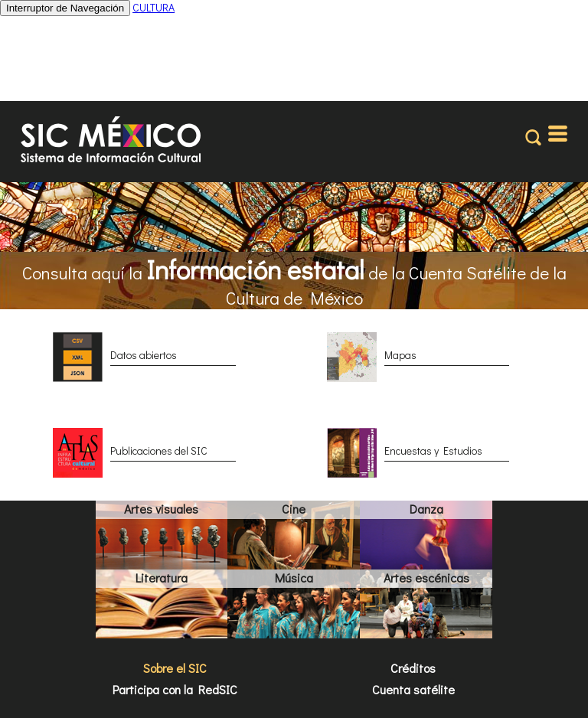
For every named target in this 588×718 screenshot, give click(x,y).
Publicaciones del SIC (159, 450)
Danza (426, 509)
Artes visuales (161, 509)
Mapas (400, 355)
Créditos (413, 668)
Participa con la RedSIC (175, 689)
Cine (294, 509)
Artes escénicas (426, 578)
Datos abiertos (144, 355)
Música (294, 578)
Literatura (162, 578)
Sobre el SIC (175, 668)
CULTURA (154, 7)
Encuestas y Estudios (433, 450)
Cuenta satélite (413, 689)
